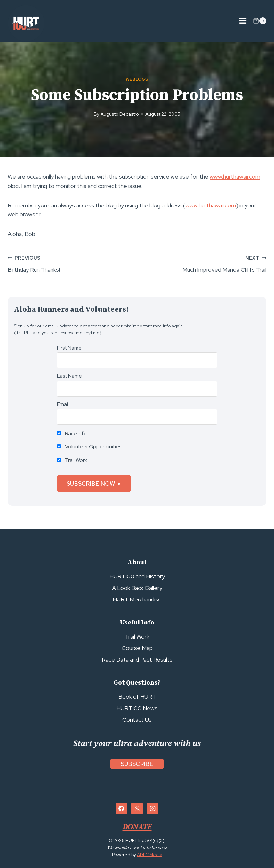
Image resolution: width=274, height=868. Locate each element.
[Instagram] (153, 809)
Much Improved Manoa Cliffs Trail (205, 263)
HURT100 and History (137, 576)
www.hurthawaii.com (235, 177)
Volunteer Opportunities (89, 447)
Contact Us (137, 720)
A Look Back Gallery (137, 588)
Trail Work (72, 460)
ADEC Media (150, 855)
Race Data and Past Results (137, 659)
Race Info (72, 434)
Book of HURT (137, 697)
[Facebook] (121, 809)
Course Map (137, 648)
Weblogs (137, 79)
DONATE (137, 827)
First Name (69, 348)
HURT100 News (137, 708)
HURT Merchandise (137, 599)
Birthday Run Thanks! (69, 263)
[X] (137, 809)
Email (63, 404)
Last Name (69, 376)
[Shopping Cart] (260, 21)
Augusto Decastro (120, 114)
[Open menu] (243, 21)
